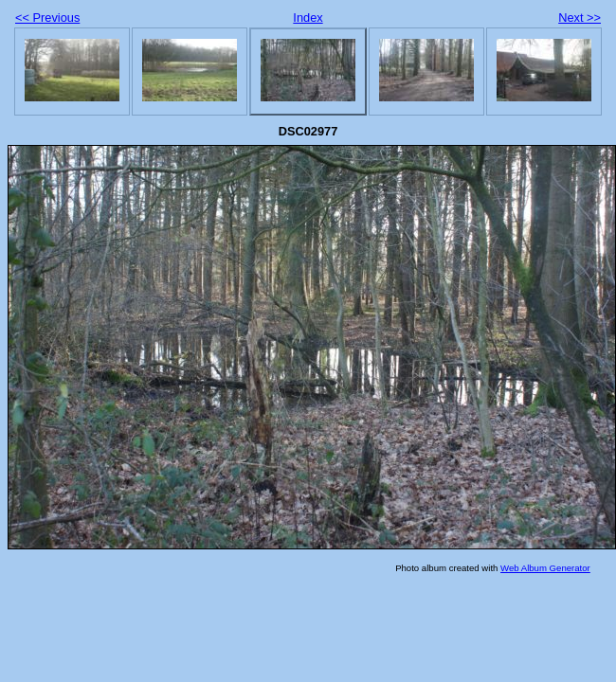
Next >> (580, 18)
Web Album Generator (545, 568)
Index (308, 18)
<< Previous (47, 18)
